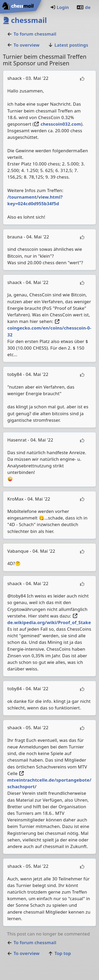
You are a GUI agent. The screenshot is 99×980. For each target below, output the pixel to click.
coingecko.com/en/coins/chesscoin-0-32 (49, 329)
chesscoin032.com (57, 124)
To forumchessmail (32, 34)
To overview (23, 45)
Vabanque (18, 551)
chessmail (25, 20)
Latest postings (68, 45)
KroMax (16, 499)
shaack (15, 78)
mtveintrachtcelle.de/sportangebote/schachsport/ (49, 780)
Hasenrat (17, 440)
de (83, 7)
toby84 (15, 374)
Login (60, 7)
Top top (60, 953)
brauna (15, 237)
